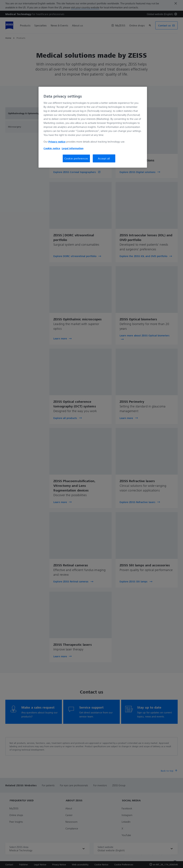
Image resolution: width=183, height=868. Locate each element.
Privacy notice (57, 142)
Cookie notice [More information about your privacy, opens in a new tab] (52, 148)
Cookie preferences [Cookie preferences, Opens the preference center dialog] (76, 158)
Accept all (104, 158)
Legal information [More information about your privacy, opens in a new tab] (73, 148)
